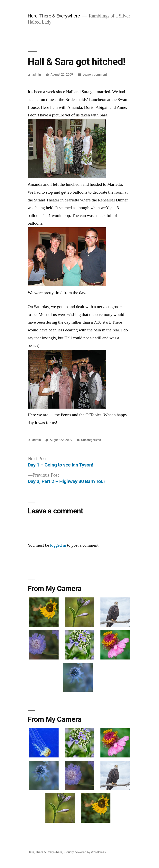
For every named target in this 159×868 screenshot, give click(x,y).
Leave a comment (95, 75)
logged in (58, 545)
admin (37, 75)
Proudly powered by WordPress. (85, 852)
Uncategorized (91, 440)
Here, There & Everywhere (54, 16)
